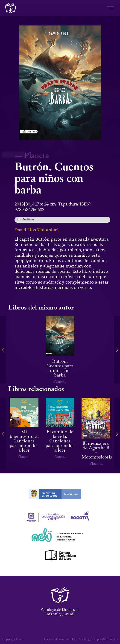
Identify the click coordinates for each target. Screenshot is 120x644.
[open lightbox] (60, 83)
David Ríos (25, 230)
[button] (3, 350)
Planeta (36, 155)
